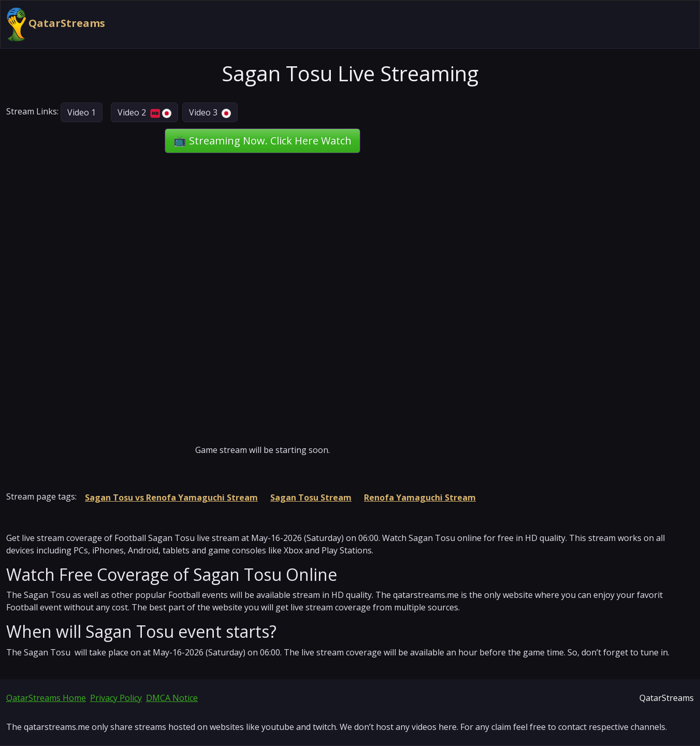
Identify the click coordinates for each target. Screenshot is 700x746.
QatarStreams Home (46, 698)
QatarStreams (56, 24)
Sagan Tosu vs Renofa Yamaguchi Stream (171, 498)
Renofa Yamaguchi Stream (420, 498)
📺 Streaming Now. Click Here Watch (262, 141)
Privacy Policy (116, 698)
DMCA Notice (172, 698)
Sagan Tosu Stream (311, 498)
